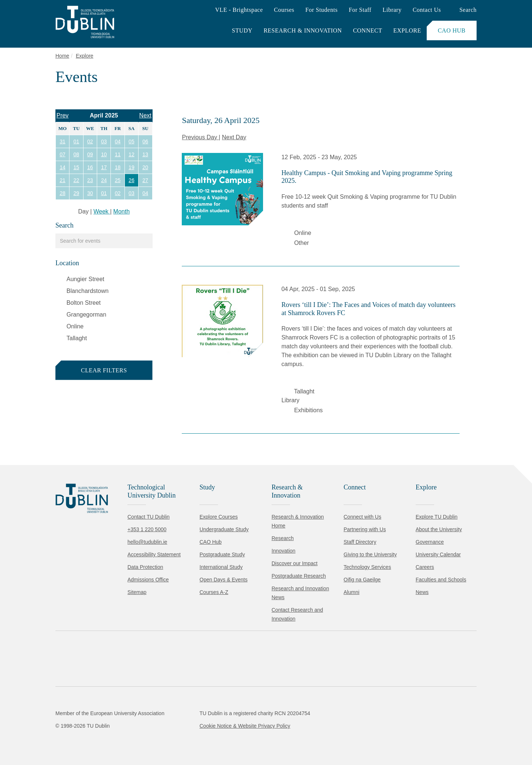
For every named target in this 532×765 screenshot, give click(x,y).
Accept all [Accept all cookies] (39, 737)
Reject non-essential (100, 737)
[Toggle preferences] (160, 737)
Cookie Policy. (156, 714)
